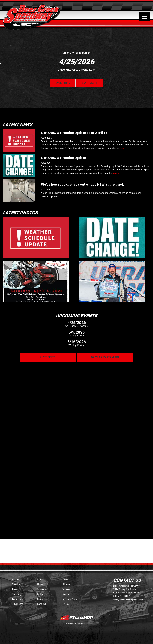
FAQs (66, 604)
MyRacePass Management (76, 623)
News (66, 579)
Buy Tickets (90, 83)
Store (40, 599)
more (122, 148)
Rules (66, 594)
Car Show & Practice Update (63, 158)
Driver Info (17, 604)
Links (40, 594)
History (41, 584)
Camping (17, 594)
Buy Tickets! (48, 357)
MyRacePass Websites (77, 618)
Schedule (17, 579)
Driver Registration (105, 357)
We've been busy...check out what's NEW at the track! (83, 184)
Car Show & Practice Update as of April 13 (74, 133)
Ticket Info (17, 599)
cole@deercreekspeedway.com (130, 599)
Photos (66, 584)
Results (16, 584)
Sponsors (42, 589)
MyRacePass (70, 599)
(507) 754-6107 (122, 596)
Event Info (63, 83)
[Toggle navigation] (145, 17)
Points (15, 589)
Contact (41, 579)
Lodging (41, 604)
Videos (66, 589)
